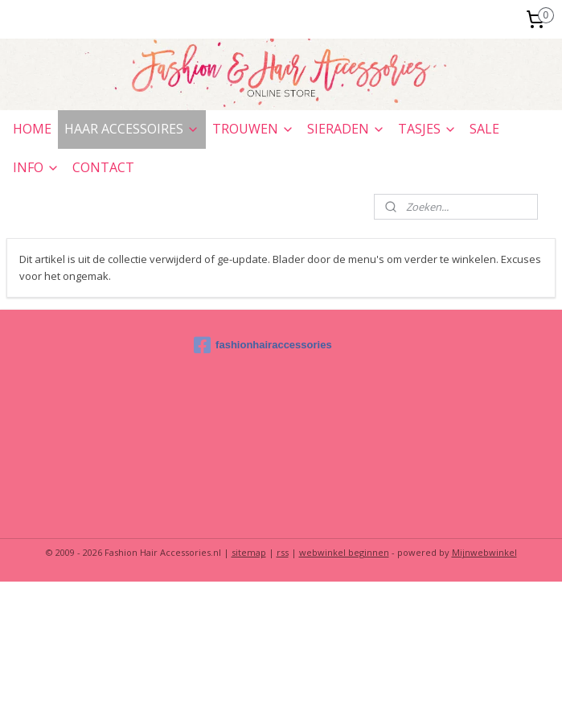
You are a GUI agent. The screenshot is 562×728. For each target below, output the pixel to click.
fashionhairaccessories (263, 345)
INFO (36, 167)
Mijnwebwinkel (484, 552)
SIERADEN (346, 129)
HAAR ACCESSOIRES (132, 129)
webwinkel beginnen (344, 552)
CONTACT (103, 167)
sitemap (249, 552)
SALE (484, 129)
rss (283, 552)
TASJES (427, 129)
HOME (32, 129)
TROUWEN (253, 129)
